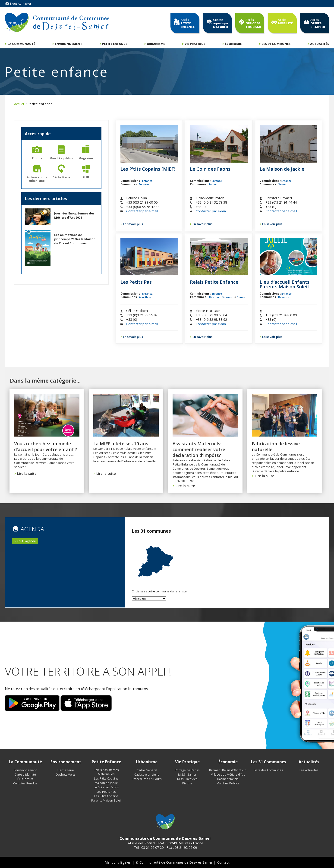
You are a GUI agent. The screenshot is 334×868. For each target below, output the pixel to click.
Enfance (147, 181)
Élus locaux (25, 779)
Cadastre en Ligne (147, 774)
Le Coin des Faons (106, 787)
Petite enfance (115, 44)
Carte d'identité (25, 774)
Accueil (19, 104)
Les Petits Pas (106, 792)
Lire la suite (27, 473)
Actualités (320, 44)
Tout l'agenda (26, 541)
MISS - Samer (187, 774)
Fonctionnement (25, 770)
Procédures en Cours (147, 779)
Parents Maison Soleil (106, 800)
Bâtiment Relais (228, 779)
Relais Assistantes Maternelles (106, 772)
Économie (233, 44)
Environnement (69, 44)
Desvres (144, 184)
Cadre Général (147, 770)
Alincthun (145, 297)
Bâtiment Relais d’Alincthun (228, 770)
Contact (223, 862)
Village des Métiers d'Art (228, 774)
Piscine (187, 783)
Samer (213, 184)
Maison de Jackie (106, 783)
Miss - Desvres (187, 779)
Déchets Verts (66, 774)
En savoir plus (133, 224)
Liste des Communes (268, 770)
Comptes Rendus (25, 783)
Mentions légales (118, 862)
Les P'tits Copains (106, 778)
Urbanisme (156, 44)
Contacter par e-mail (142, 211)
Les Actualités (309, 770)
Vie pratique (195, 44)
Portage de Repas (187, 770)
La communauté (21, 44)
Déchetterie (66, 770)
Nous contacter (18, 3)
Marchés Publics (228, 783)
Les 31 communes (276, 44)
